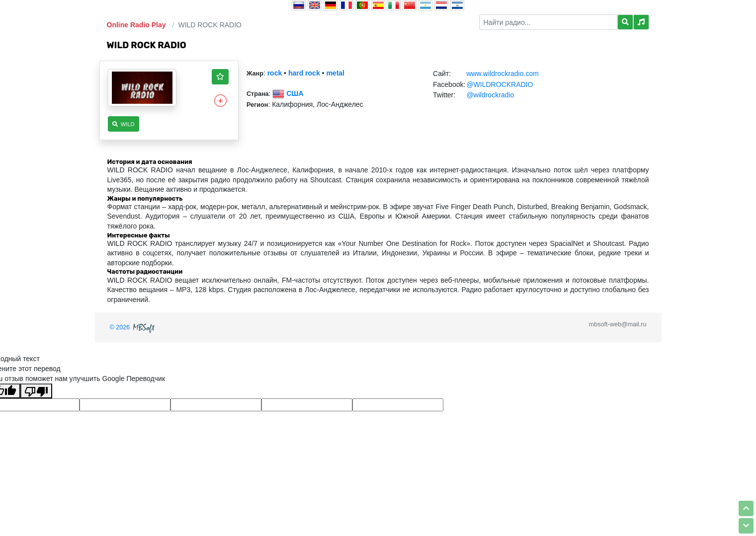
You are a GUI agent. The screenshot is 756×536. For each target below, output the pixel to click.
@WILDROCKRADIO (500, 84)
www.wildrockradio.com (502, 74)
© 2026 (133, 327)
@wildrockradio (490, 95)
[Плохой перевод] (36, 391)
